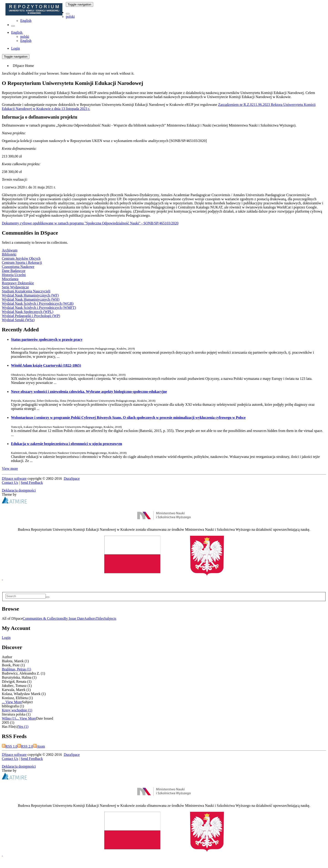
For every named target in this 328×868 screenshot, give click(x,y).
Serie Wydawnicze (15, 287)
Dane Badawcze (14, 271)
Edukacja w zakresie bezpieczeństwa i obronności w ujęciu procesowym (67, 444)
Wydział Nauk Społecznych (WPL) (28, 312)
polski (70, 16)
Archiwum (10, 250)
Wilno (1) (9, 718)
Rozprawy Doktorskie (18, 283)
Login (6, 638)
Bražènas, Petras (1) (16, 669)
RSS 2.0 (25, 746)
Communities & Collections (43, 618)
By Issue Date (74, 618)
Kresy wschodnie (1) (17, 710)
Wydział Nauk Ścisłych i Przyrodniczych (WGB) (38, 303)
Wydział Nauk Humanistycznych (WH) (31, 299)
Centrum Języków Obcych (21, 258)
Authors (90, 618)
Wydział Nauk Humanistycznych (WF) (30, 295)
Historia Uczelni (14, 275)
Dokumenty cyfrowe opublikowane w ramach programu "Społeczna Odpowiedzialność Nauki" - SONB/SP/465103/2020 (90, 223)
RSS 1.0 (10, 746)
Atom (39, 746)
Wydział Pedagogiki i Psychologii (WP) (31, 316)
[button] (68, 14)
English (26, 21)
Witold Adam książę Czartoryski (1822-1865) (46, 365)
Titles (100, 618)
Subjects (110, 618)
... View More (12, 702)
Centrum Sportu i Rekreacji (22, 263)
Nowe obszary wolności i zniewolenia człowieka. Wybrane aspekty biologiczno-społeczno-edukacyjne (89, 392)
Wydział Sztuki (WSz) (18, 320)
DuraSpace (72, 478)
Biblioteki (9, 254)
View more (10, 468)
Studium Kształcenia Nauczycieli (26, 291)
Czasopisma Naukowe (18, 267)
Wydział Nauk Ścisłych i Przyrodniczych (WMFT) (39, 308)
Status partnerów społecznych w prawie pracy (47, 339)
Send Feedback (32, 483)
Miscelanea (10, 279)
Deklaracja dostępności (19, 490)
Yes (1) (23, 727)
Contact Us (10, 483)
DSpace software (14, 478)
